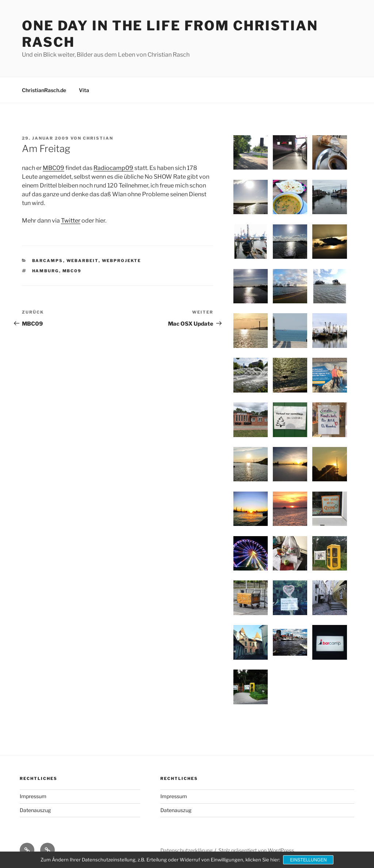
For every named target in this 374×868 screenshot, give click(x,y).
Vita (84, 90)
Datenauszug (35, 810)
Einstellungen (309, 860)
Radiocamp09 (113, 168)
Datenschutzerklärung (186, 850)
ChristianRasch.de (44, 90)
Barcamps (48, 261)
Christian (98, 138)
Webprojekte (122, 261)
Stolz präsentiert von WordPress (256, 850)
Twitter (71, 221)
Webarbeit (83, 261)
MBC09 (54, 168)
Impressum (33, 796)
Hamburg (46, 271)
